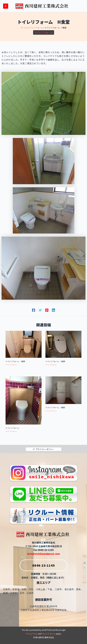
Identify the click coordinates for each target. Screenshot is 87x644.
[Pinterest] (47, 310)
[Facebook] (34, 310)
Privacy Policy (32, 634)
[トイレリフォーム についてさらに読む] (24, 400)
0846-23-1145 (37, 565)
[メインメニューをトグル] (6, 6)
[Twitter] (40, 310)
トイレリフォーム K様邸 (55, 361)
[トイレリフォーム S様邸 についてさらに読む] (24, 344)
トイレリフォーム (44, 32)
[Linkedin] (53, 310)
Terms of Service (49, 634)
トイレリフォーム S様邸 (15, 361)
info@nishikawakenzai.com (44, 554)
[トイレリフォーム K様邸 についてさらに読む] (63, 344)
